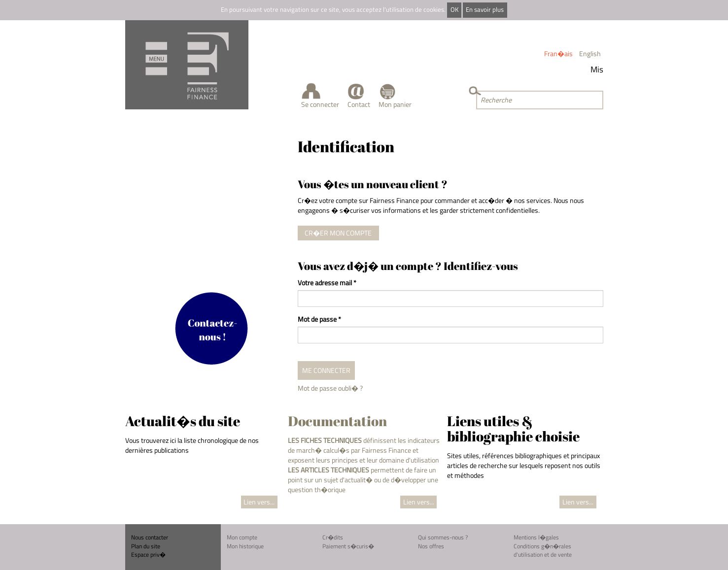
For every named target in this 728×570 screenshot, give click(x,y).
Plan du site (146, 546)
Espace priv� (148, 554)
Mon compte (242, 537)
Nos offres (431, 546)
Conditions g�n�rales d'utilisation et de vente (543, 551)
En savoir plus (485, 10)
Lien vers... (259, 502)
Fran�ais (558, 53)
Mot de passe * (319, 319)
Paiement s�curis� (348, 546)
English (590, 53)
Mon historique (245, 546)
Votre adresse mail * (327, 283)
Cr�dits (333, 537)
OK (454, 10)
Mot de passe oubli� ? (330, 388)
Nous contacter (150, 537)
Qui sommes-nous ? (443, 537)
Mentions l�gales (536, 537)
